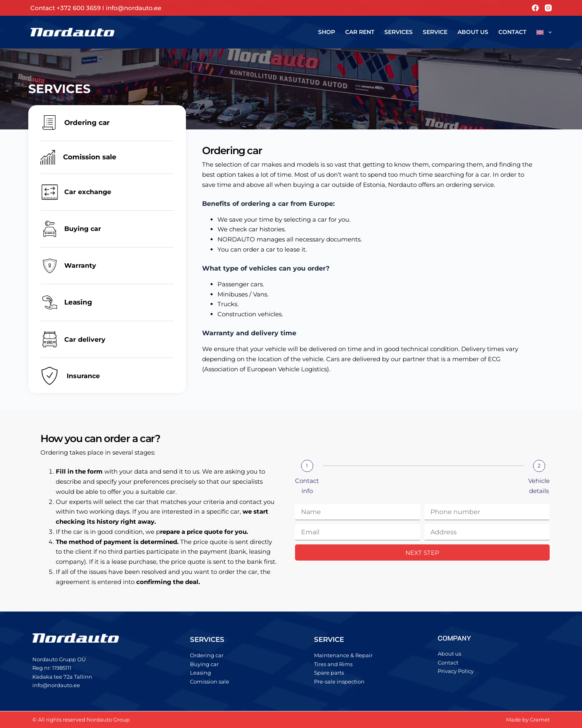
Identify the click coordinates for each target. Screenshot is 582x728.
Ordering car (87, 123)
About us (473, 32)
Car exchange (88, 192)
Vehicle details (539, 486)
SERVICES (207, 639)
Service (435, 32)
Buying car (83, 229)
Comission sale (90, 157)
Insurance (83, 376)
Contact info (307, 486)
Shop (327, 32)
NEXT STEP (422, 553)
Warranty (80, 266)
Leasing (78, 302)
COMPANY (454, 638)
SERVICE (329, 639)
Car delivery (85, 340)
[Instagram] (548, 8)
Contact (512, 32)
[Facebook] (535, 8)
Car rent (360, 32)
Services (399, 32)
